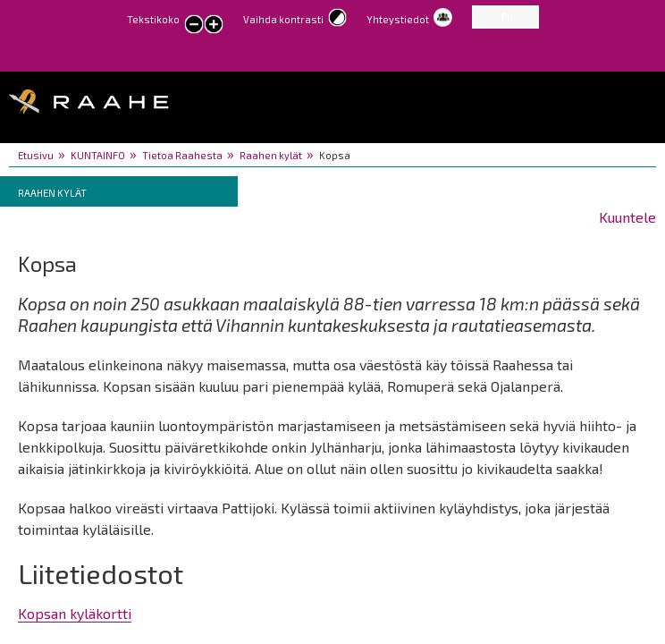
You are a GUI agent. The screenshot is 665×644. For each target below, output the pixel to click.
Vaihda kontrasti (283, 19)
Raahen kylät (271, 155)
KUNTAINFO (98, 155)
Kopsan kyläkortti (75, 613)
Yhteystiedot (398, 19)
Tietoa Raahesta (182, 155)
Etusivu (36, 155)
